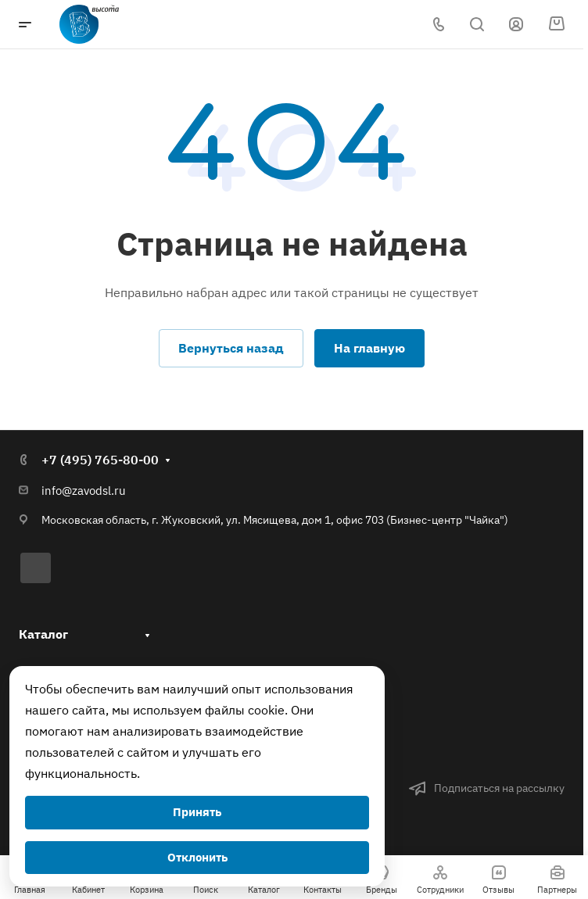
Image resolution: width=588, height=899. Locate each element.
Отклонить (197, 857)
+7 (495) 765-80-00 (100, 460)
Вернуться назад (231, 348)
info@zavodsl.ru (84, 491)
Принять (197, 812)
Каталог (43, 634)
